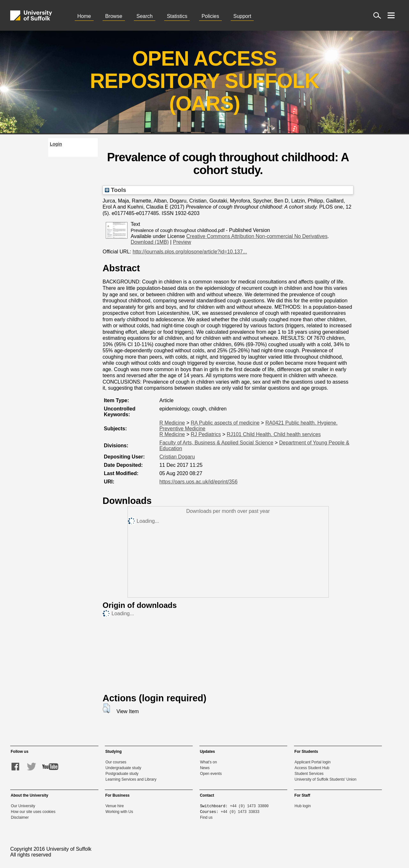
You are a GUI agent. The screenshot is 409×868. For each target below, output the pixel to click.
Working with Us (119, 812)
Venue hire (115, 806)
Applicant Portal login (313, 762)
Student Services (309, 774)
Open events (211, 774)
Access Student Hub (312, 768)
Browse (114, 16)
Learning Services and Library (131, 779)
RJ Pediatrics (206, 434)
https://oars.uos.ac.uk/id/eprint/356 (199, 482)
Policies (210, 16)
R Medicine (172, 423)
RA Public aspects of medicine (225, 423)
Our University (23, 806)
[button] (106, 708)
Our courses (116, 762)
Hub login (303, 806)
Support (242, 16)
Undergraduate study (123, 768)
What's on (208, 762)
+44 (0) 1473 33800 (249, 806)
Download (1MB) (150, 242)
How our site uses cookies (33, 812)
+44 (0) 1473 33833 (240, 812)
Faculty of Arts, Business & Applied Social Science (216, 443)
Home (84, 16)
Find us (206, 817)
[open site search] (377, 15)
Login (56, 144)
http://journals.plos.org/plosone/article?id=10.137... (190, 252)
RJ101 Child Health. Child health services (274, 434)
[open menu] (391, 15)
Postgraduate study (122, 774)
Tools (116, 190)
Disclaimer (20, 817)
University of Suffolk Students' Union (326, 779)
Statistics (177, 16)
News (205, 768)
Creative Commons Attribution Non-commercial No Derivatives (257, 236)
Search (145, 16)
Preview (182, 242)
